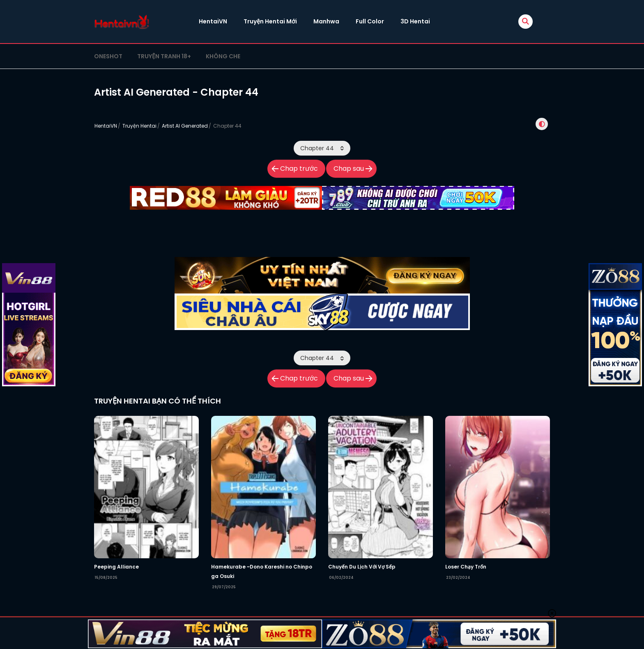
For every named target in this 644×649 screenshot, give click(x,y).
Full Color (370, 21)
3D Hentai (415, 21)
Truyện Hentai (139, 126)
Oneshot (108, 56)
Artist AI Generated (185, 126)
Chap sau (349, 169)
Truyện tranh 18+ (164, 56)
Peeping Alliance (116, 567)
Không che (223, 56)
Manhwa (326, 21)
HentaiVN (213, 21)
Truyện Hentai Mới (270, 21)
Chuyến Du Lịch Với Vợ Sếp (362, 567)
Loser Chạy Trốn (466, 567)
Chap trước (299, 169)
